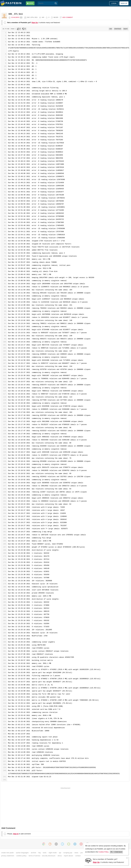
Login (114, 3)
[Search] (56, 3)
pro (82, 853)
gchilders (15, 17)
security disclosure (49, 856)
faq (40, 853)
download (118, 29)
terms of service (34, 856)
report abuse (68, 856)
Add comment (68, 17)
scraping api (68, 853)
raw (111, 29)
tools (45, 853)
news (76, 853)
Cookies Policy (103, 852)
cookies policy (21, 856)
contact (78, 856)
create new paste (7, 853)
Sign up (124, 3)
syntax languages (22, 853)
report (125, 29)
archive (34, 853)
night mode (53, 853)
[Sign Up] (88, 861)
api (60, 853)
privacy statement (8, 856)
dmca (60, 856)
